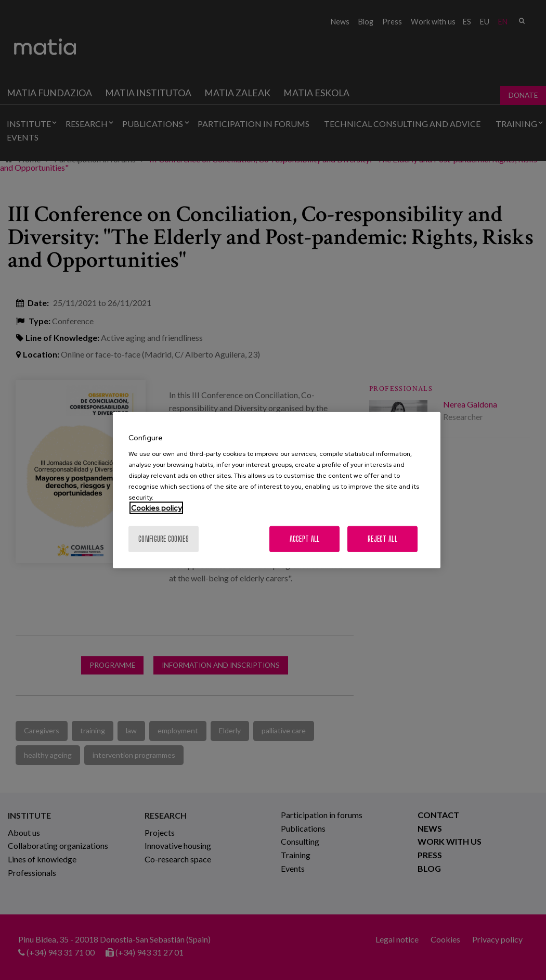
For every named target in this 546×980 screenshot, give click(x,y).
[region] (277, 490)
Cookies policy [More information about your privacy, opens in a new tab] (156, 508)
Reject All (382, 539)
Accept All (305, 539)
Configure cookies (164, 539)
